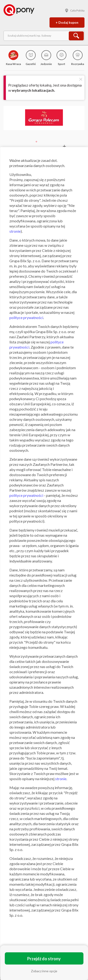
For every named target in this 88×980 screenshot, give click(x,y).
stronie (15, 231)
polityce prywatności (26, 317)
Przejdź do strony (44, 959)
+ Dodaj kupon (67, 22)
